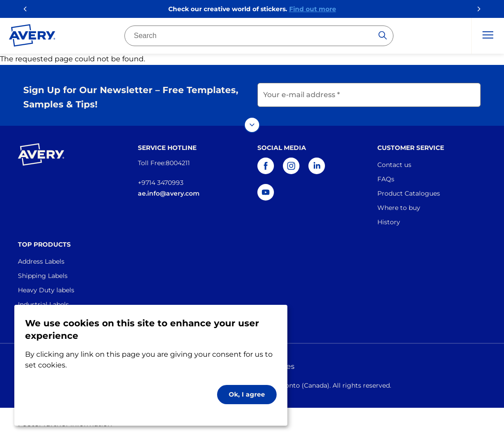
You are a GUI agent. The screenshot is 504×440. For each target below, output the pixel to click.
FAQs (386, 179)
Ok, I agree (247, 394)
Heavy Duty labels (46, 290)
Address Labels (41, 261)
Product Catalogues (409, 193)
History (389, 222)
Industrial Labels (43, 304)
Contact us (394, 165)
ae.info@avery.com (169, 193)
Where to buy (399, 208)
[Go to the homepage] (32, 37)
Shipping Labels (43, 276)
